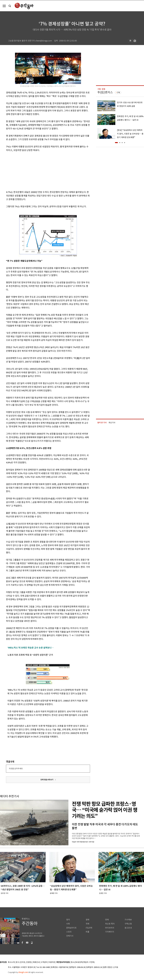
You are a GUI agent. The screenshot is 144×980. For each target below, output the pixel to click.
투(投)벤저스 (105, 92)
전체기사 (70, 936)
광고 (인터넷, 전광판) (24, 962)
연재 (107, 920)
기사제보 (128, 920)
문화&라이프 (71, 928)
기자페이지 (110, 932)
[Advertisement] (42, 171)
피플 (87, 932)
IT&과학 (89, 928)
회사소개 (11, 962)
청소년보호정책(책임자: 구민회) (83, 962)
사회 (68, 924)
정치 (68, 920)
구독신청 (128, 924)
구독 (118, 93)
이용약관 (52, 962)
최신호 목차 (110, 924)
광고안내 (128, 928)
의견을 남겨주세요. (16, 769)
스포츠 (69, 932)
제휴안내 (36, 962)
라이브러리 (110, 928)
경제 (87, 920)
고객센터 (44, 962)
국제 (87, 924)
